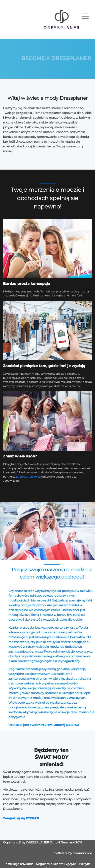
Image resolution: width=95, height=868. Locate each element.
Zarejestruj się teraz (28, 477)
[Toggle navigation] (85, 16)
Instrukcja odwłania (19, 864)
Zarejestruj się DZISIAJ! (21, 818)
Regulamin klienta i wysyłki (56, 864)
